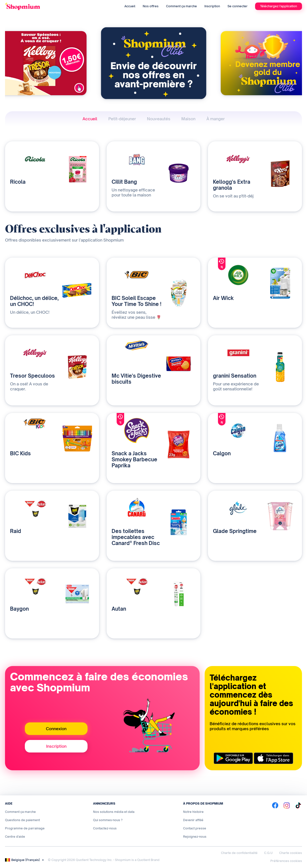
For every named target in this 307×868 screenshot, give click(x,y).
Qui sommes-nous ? (108, 820)
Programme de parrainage (25, 828)
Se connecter (238, 6)
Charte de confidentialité (239, 853)
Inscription (212, 6)
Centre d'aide (15, 837)
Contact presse (195, 828)
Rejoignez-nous (195, 837)
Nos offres (151, 6)
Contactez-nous (105, 828)
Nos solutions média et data (114, 812)
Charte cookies (291, 853)
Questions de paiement (22, 820)
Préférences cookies (286, 861)
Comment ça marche (181, 6)
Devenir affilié (193, 820)
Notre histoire (193, 812)
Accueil (130, 6)
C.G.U (268, 853)
